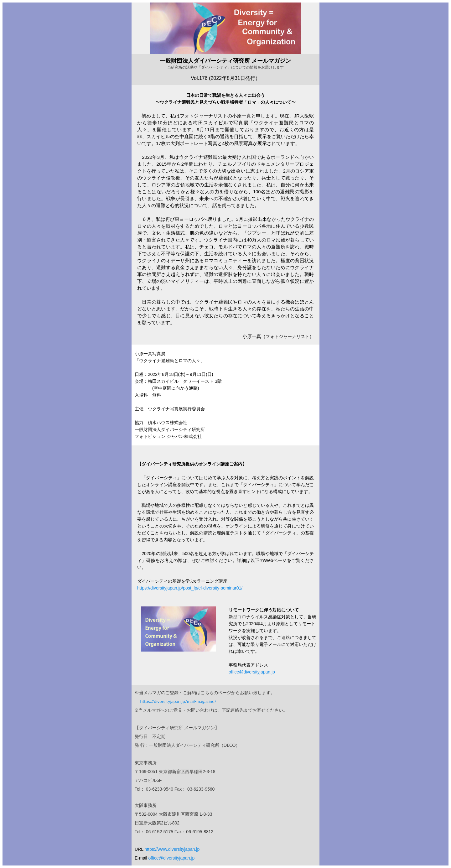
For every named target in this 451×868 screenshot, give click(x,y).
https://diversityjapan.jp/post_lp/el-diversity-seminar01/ (190, 588)
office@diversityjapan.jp (252, 672)
